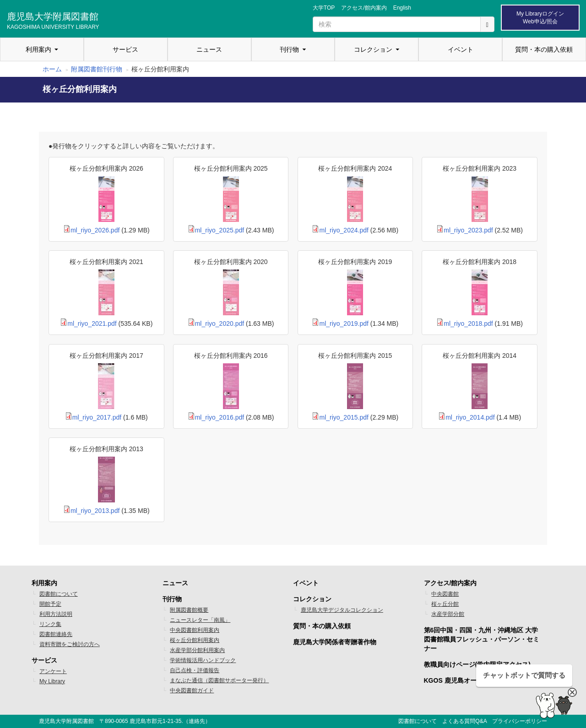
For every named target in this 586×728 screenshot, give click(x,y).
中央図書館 (445, 594)
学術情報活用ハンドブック (203, 660)
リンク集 (50, 624)
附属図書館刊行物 (97, 69)
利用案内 (38, 49)
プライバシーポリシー (520, 721)
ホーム (52, 69)
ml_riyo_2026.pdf (95, 230)
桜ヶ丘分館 (445, 604)
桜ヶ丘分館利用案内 (195, 640)
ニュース (209, 49)
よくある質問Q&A (464, 721)
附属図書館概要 (189, 610)
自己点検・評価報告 (195, 670)
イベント (461, 49)
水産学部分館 (448, 614)
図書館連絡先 (56, 634)
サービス (125, 49)
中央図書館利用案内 (195, 630)
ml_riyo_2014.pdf (470, 417)
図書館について (59, 594)
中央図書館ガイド (192, 690)
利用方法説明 (56, 614)
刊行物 (289, 49)
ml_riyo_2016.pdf (220, 417)
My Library (52, 681)
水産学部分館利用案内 (197, 650)
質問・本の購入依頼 (544, 49)
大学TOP (324, 8)
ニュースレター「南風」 (200, 620)
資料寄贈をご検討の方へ (70, 644)
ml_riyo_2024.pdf (344, 230)
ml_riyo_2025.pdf (220, 230)
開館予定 (50, 604)
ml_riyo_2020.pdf (220, 324)
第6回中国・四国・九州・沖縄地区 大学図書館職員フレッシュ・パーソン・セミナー (482, 639)
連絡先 (197, 721)
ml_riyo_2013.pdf (95, 511)
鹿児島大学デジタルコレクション (342, 610)
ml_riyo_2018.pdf (468, 324)
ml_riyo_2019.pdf (344, 324)
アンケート (53, 671)
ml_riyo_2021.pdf (92, 324)
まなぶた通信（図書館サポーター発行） (219, 680)
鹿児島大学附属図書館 (53, 20)
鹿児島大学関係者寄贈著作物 (335, 642)
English (402, 8)
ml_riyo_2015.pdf (344, 417)
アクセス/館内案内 (364, 8)
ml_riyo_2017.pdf (97, 417)
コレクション (373, 49)
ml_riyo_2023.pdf (468, 230)
